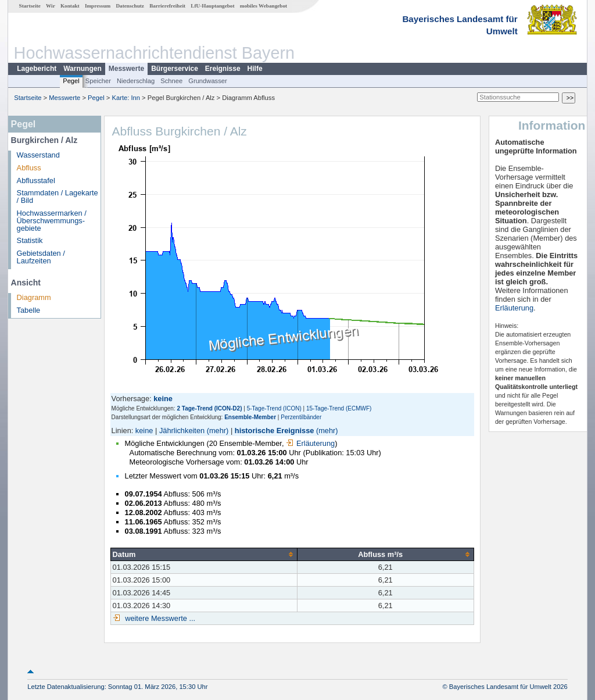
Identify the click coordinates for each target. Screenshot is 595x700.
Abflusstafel (36, 181)
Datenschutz (130, 6)
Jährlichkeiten (182, 431)
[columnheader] (204, 554)
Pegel (71, 81)
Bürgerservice (175, 69)
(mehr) (218, 431)
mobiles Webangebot (264, 6)
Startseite (30, 6)
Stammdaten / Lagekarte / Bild (58, 197)
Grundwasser (208, 81)
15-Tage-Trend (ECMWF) (339, 408)
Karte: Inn (126, 98)
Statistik (30, 240)
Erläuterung (310, 443)
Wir (51, 6)
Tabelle (29, 310)
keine (144, 431)
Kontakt (70, 6)
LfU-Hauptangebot (212, 6)
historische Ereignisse (275, 431)
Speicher (98, 81)
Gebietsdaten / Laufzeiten (41, 257)
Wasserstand (38, 155)
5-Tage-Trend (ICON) (274, 408)
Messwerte (126, 69)
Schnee (171, 81)
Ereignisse (223, 69)
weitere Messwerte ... (159, 618)
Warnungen (83, 69)
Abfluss (29, 168)
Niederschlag (136, 81)
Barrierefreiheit (167, 6)
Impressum (98, 6)
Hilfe (255, 69)
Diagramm (34, 297)
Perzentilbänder (301, 417)
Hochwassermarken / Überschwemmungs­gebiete (52, 221)
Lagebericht (37, 69)
